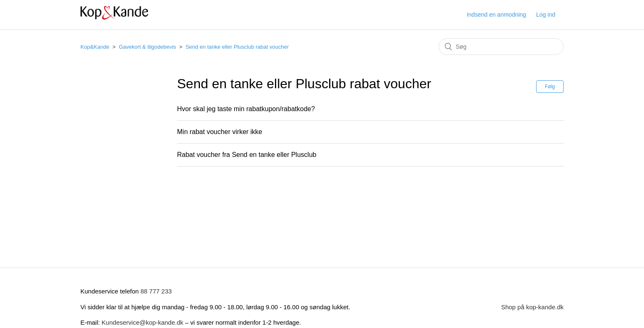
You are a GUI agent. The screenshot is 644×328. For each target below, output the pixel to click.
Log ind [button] (546, 15)
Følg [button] (550, 87)
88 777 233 (156, 291)
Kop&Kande (95, 47)
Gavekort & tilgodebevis (147, 47)
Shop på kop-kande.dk (532, 307)
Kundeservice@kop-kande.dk (143, 322)
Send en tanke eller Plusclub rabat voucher (237, 47)
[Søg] (501, 47)
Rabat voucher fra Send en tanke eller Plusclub (247, 155)
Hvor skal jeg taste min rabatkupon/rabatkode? (246, 109)
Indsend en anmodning (496, 15)
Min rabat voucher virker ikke (220, 132)
